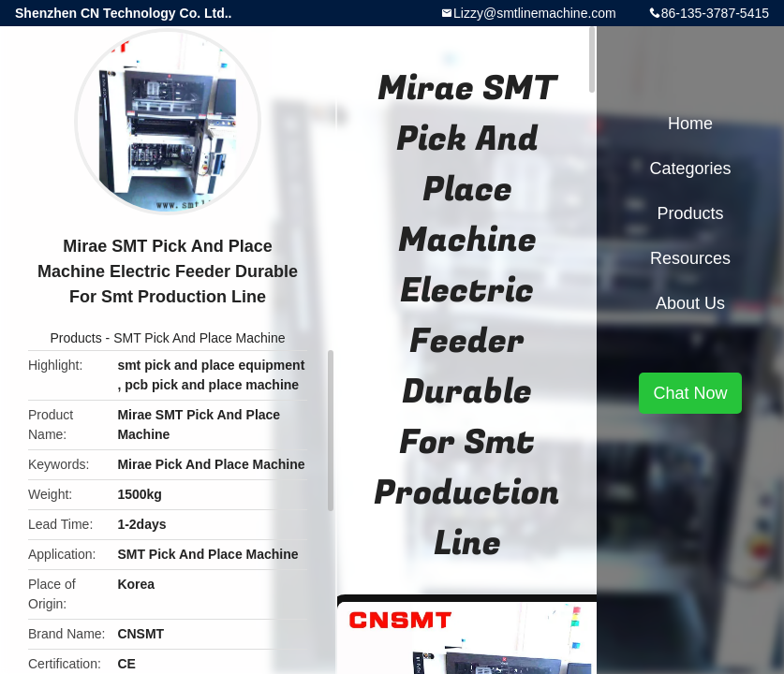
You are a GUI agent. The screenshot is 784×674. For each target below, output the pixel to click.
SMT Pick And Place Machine (199, 338)
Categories (690, 168)
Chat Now (690, 393)
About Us (690, 303)
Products (75, 338)
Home (690, 124)
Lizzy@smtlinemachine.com (535, 13)
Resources (690, 258)
